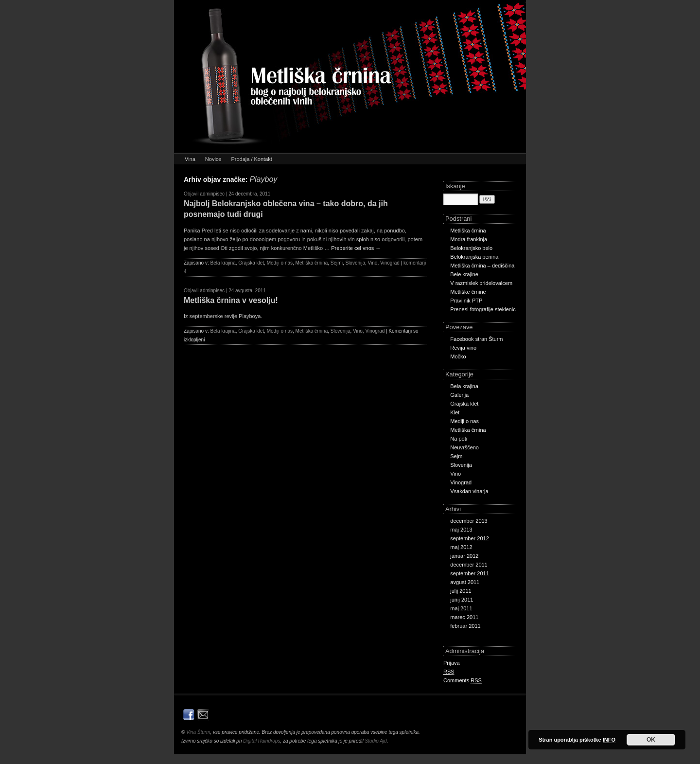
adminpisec (212, 194)
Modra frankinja (469, 239)
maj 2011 (461, 608)
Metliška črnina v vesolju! (231, 300)
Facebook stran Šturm (476, 339)
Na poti (459, 439)
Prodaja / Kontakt (251, 159)
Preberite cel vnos (356, 248)
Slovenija (355, 263)
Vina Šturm (198, 732)
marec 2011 (464, 617)
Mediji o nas (280, 263)
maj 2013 (461, 530)
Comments (463, 681)
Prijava (452, 663)
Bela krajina (223, 263)
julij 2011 (461, 591)
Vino (373, 263)
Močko (458, 356)
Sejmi (337, 263)
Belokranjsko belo (471, 248)
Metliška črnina (312, 263)
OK (651, 740)
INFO (609, 740)
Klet (455, 412)
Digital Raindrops (262, 741)
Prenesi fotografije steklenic (483, 309)
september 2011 (470, 573)
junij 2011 (462, 600)
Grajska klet (251, 263)
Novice (213, 159)
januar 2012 (464, 556)
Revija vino (463, 348)
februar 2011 (465, 626)
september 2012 (470, 538)
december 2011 (469, 565)
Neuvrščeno (464, 447)
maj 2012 (461, 547)
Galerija (459, 395)
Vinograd (390, 263)
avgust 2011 (465, 582)
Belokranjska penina (474, 257)
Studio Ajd (376, 741)
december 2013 (469, 521)
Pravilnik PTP (466, 301)
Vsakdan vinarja (469, 491)
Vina (190, 159)
